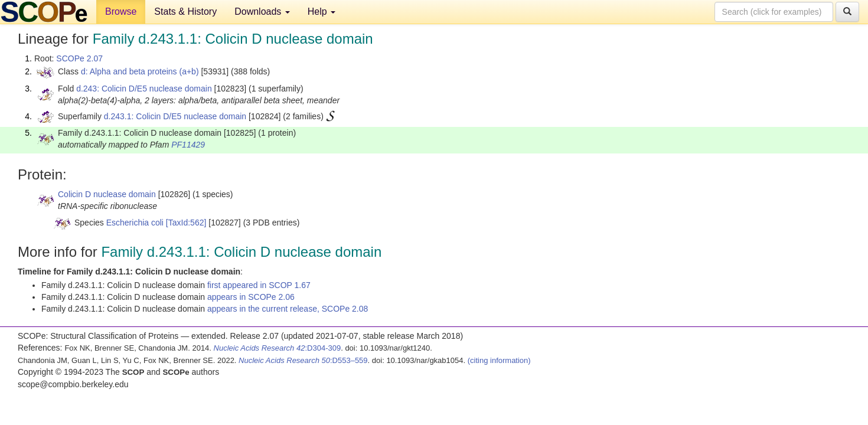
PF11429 (188, 145)
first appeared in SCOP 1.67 (259, 285)
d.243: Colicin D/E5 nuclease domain (144, 89)
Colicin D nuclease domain (107, 194)
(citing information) (499, 360)
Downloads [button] (262, 12)
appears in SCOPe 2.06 (251, 297)
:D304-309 (278, 348)
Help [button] (322, 12)
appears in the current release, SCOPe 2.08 (288, 309)
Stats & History (185, 12)
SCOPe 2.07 (79, 58)
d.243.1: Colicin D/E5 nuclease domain (175, 116)
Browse (121, 12)
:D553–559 (303, 360)
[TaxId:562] (186, 223)
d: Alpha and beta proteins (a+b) (140, 71)
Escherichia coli (135, 223)
